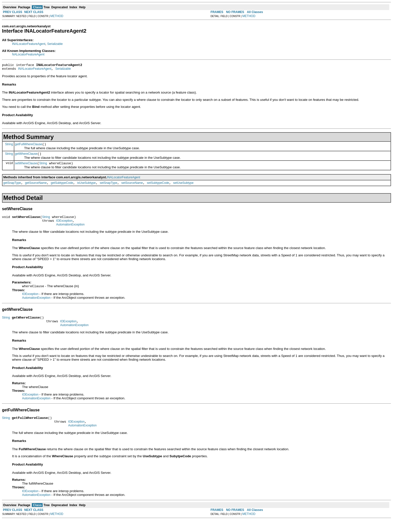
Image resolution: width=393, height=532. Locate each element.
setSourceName (132, 187)
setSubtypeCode (158, 187)
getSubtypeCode (62, 187)
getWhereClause (26, 157)
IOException (64, 227)
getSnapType (12, 187)
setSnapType (109, 187)
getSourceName (36, 187)
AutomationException (70, 231)
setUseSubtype (183, 187)
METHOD (57, 16)
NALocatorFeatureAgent (28, 54)
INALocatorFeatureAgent (29, 44)
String (9, 146)
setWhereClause (26, 167)
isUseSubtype (86, 187)
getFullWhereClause (29, 146)
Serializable (55, 44)
